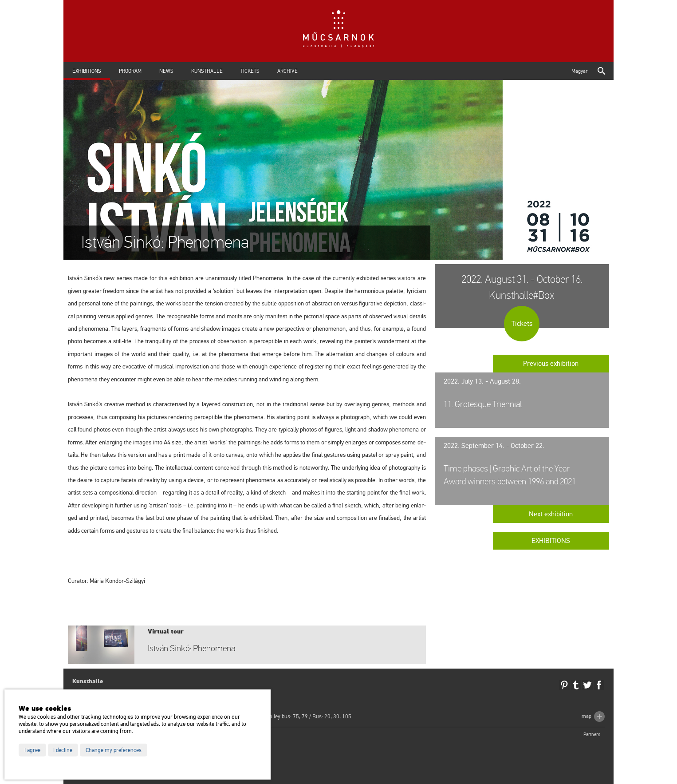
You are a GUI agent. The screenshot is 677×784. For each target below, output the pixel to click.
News (166, 71)
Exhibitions (87, 71)
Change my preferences (114, 750)
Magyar (579, 71)
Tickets (250, 71)
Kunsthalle (207, 71)
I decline (63, 750)
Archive (287, 71)
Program (130, 71)
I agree (32, 750)
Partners (592, 735)
